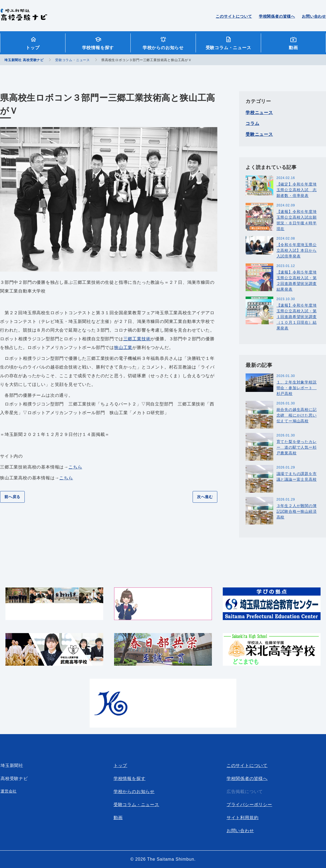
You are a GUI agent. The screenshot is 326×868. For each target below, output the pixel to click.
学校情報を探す (98, 48)
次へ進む (205, 497)
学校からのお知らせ (163, 48)
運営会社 (9, 791)
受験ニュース (259, 134)
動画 (293, 48)
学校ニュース (259, 113)
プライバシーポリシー (249, 805)
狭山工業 (123, 347)
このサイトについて (234, 16)
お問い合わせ (314, 16)
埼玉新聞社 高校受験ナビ (24, 18)
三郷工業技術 (137, 339)
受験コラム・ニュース (228, 48)
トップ (33, 48)
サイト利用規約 (243, 818)
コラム (252, 123)
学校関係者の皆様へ (277, 16)
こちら (75, 467)
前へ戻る (12, 497)
